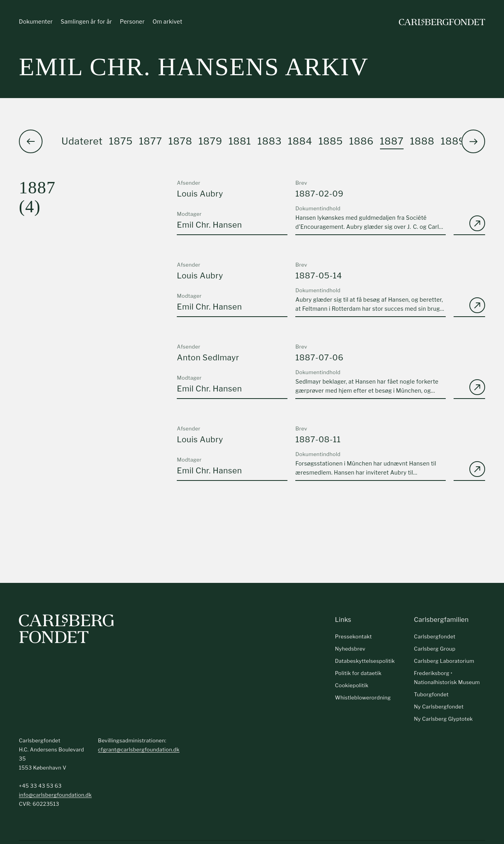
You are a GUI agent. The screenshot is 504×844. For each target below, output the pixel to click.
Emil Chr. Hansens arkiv (194, 67)
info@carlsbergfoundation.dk (55, 795)
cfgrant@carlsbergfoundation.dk (139, 749)
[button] (473, 141)
